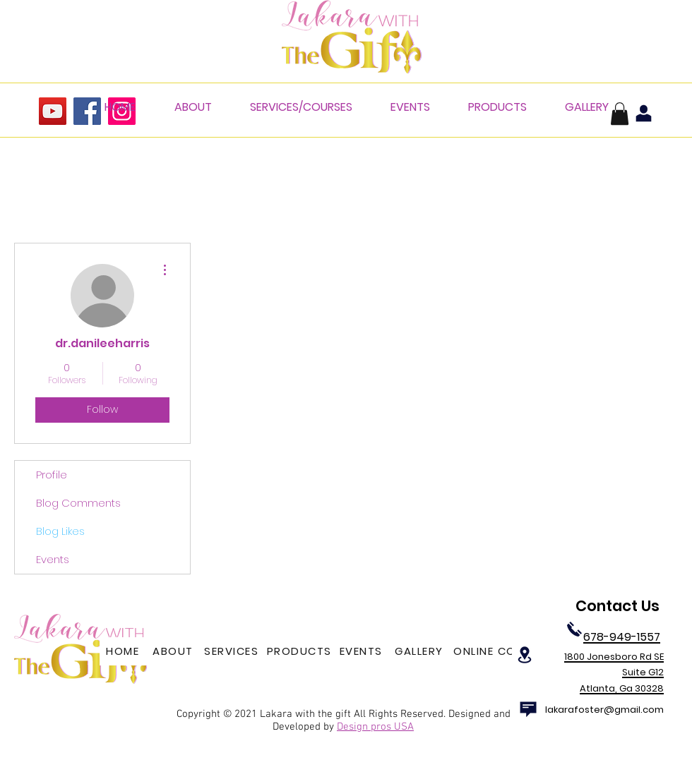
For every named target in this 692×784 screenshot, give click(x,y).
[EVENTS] (362, 651)
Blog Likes (60, 531)
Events (53, 559)
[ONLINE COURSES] (504, 651)
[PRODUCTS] (300, 651)
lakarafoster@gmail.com (604, 710)
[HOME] (124, 651)
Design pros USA (375, 727)
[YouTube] (53, 111)
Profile (52, 475)
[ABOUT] (174, 651)
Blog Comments (78, 503)
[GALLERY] (420, 651)
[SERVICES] (233, 651)
